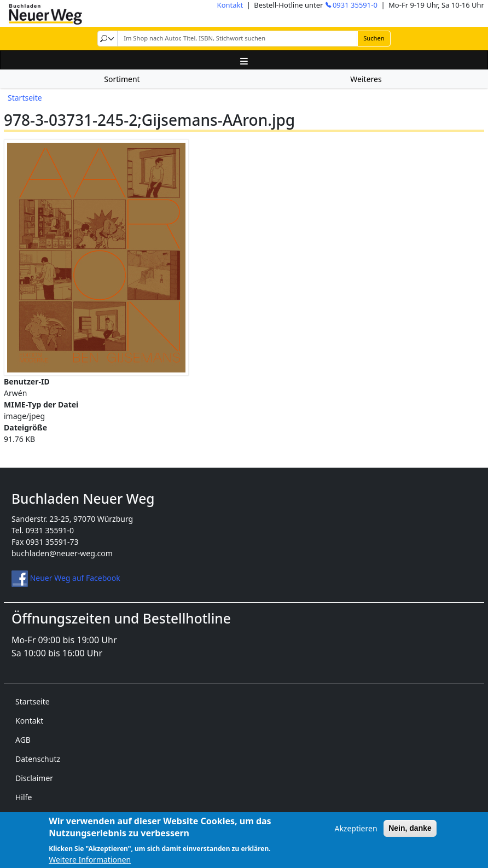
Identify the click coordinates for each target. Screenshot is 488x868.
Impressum (36, 816)
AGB (23, 740)
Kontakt (230, 5)
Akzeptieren (356, 834)
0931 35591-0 (355, 5)
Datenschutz (38, 759)
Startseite (25, 98)
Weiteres (366, 79)
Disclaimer (34, 778)
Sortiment (122, 79)
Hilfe (24, 797)
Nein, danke (410, 834)
